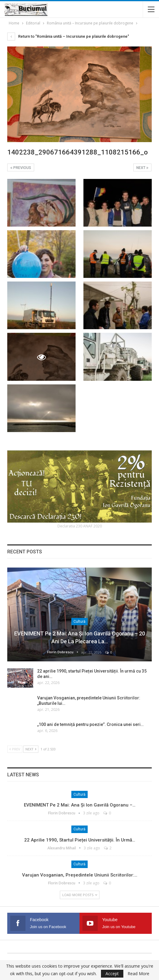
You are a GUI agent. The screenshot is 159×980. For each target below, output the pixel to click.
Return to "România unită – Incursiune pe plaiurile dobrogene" (68, 36)
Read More (138, 974)
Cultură (79, 622)
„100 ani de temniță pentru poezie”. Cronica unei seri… (90, 724)
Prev (15, 749)
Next (142, 168)
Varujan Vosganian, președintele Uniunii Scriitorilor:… (80, 875)
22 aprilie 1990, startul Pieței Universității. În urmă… (80, 840)
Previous (21, 168)
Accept (112, 974)
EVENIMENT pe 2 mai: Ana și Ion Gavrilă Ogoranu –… (80, 805)
